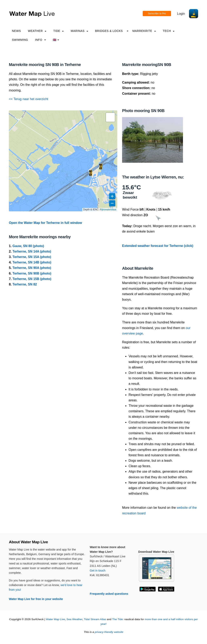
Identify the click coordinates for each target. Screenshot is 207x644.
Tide (58, 31)
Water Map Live (55, 619)
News (16, 31)
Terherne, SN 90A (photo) (32, 268)
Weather (37, 31)
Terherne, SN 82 (25, 284)
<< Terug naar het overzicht (29, 99)
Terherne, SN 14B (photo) (32, 262)
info (40, 40)
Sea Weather (74, 619)
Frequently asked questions (109, 594)
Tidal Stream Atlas (95, 619)
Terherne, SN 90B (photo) (32, 273)
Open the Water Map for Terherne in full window (45, 223)
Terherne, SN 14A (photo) (32, 251)
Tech (169, 31)
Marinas (79, 31)
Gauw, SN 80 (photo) (28, 246)
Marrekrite (144, 31)
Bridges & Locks (109, 31)
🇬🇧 (56, 40)
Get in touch (98, 571)
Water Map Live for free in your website (36, 599)
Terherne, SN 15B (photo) (32, 279)
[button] (91, 173)
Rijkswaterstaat (108, 210)
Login (181, 14)
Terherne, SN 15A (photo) (32, 257)
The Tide (118, 619)
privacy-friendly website (109, 632)
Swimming (20, 40)
